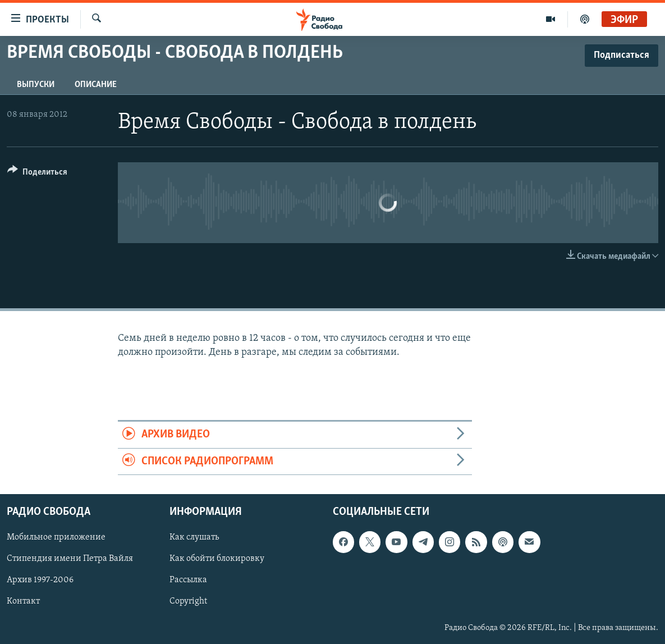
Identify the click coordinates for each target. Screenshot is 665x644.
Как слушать (194, 537)
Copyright (188, 602)
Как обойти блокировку (217, 559)
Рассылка (188, 580)
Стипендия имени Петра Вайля (70, 559)
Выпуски (36, 85)
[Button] (37, 174)
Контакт (23, 602)
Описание (96, 85)
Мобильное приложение (56, 537)
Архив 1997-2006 (40, 580)
